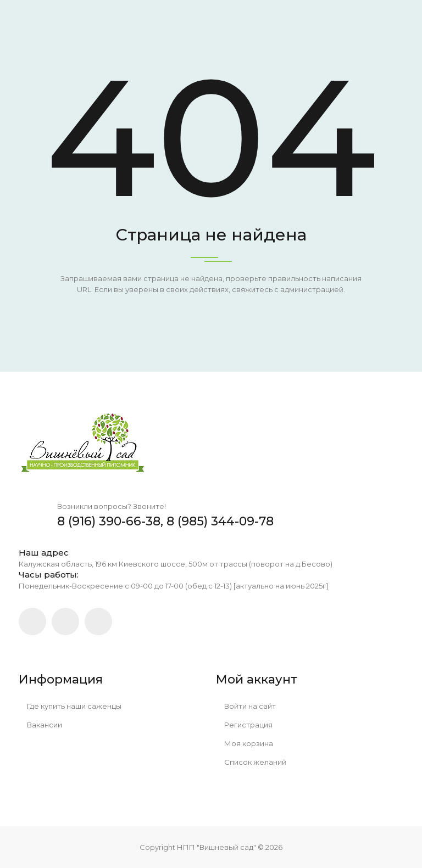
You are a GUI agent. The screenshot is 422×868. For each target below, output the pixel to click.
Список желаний (251, 762)
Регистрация (244, 725)
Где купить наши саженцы (70, 706)
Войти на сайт (246, 706)
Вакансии (40, 725)
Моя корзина (245, 743)
